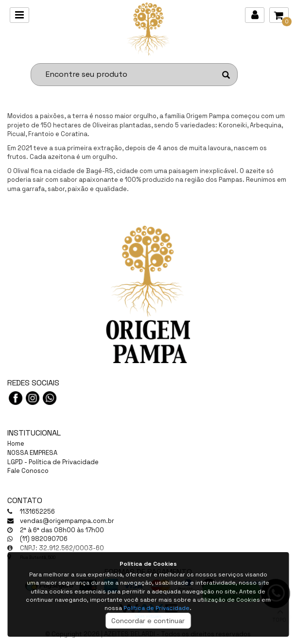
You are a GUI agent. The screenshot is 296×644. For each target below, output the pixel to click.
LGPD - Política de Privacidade (53, 462)
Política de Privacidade (157, 608)
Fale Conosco (28, 471)
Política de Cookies (148, 564)
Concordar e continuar (148, 621)
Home (16, 444)
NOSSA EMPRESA (32, 453)
